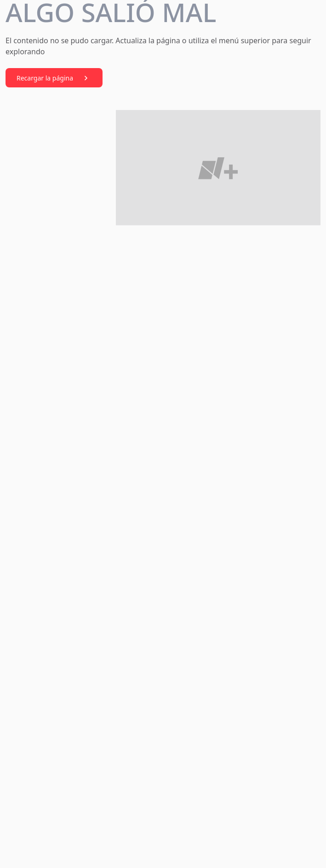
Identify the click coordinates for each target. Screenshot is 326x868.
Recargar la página (54, 78)
